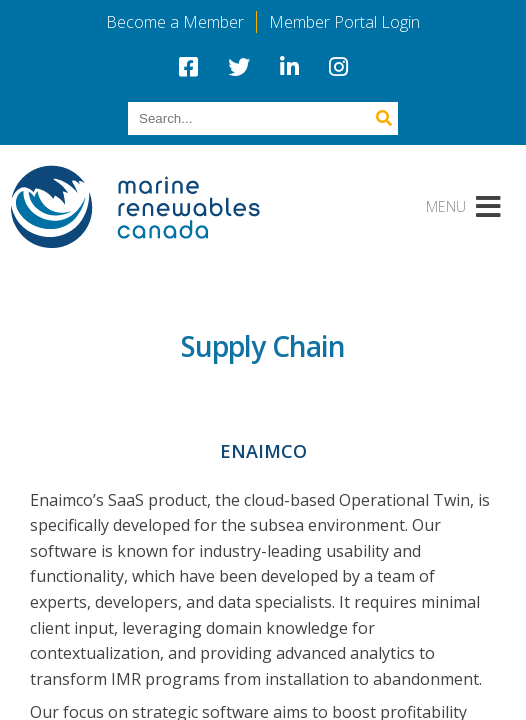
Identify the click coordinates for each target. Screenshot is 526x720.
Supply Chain (263, 346)
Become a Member (175, 22)
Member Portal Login (344, 22)
